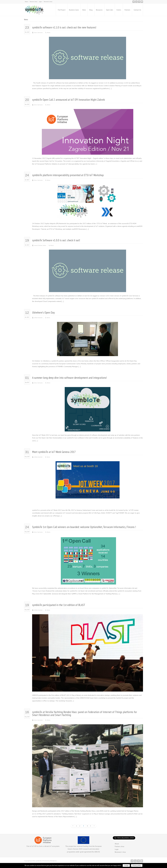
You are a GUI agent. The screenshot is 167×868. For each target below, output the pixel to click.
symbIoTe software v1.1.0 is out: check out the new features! (64, 27)
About (26, 2)
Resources (99, 10)
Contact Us (137, 10)
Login (40, 2)
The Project (62, 10)
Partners (127, 10)
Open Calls (110, 10)
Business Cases (74, 10)
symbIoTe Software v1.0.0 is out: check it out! (56, 240)
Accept (126, 865)
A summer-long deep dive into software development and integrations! (69, 378)
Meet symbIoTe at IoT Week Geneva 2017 (54, 452)
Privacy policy (137, 865)
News (84, 10)
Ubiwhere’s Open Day (43, 312)
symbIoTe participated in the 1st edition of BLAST (59, 605)
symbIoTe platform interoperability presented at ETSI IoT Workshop (68, 175)
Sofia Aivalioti (38, 318)
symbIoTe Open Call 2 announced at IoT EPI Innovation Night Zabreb (68, 100)
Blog (91, 10)
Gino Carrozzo (38, 32)
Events (119, 10)
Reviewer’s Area (48, 2)
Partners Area (33, 2)
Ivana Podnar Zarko (40, 245)
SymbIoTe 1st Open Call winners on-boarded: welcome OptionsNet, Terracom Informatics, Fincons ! (84, 527)
